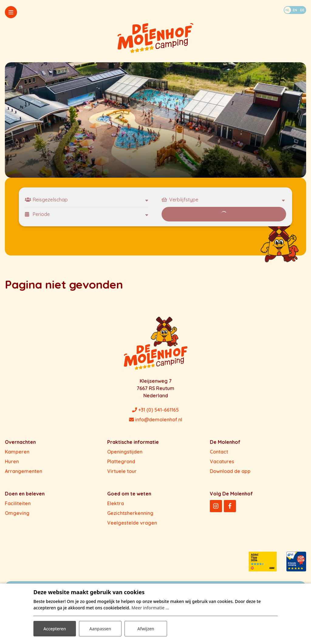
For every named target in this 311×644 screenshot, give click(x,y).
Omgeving (17, 513)
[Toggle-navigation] (11, 12)
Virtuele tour (122, 471)
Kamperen (17, 452)
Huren (12, 461)
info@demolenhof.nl (156, 420)
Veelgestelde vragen (132, 523)
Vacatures (222, 461)
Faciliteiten (18, 503)
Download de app (230, 471)
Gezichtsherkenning (130, 513)
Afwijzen (146, 628)
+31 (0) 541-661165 (155, 410)
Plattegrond (121, 461)
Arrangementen (24, 471)
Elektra (116, 503)
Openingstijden (125, 452)
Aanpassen (100, 628)
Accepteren (55, 628)
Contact (219, 452)
